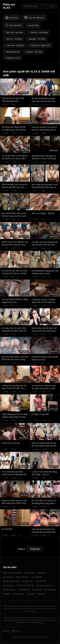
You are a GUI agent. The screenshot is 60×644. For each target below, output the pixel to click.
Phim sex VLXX (9, 6)
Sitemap (6, 631)
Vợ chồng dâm (50, 590)
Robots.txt (15, 631)
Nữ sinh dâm (8, 585)
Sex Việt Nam (30, 573)
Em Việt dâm (37, 577)
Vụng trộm (31, 594)
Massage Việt (24, 590)
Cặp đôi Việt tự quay (11, 581)
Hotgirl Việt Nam (22, 577)
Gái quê (6, 594)
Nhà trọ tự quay (9, 590)
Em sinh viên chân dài (25, 585)
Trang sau (35, 549)
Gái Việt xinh (8, 577)
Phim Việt (42, 573)
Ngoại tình (42, 594)
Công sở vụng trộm (44, 585)
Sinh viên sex (41, 581)
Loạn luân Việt (18, 594)
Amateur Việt (27, 581)
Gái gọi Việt (37, 590)
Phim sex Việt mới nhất (12, 573)
